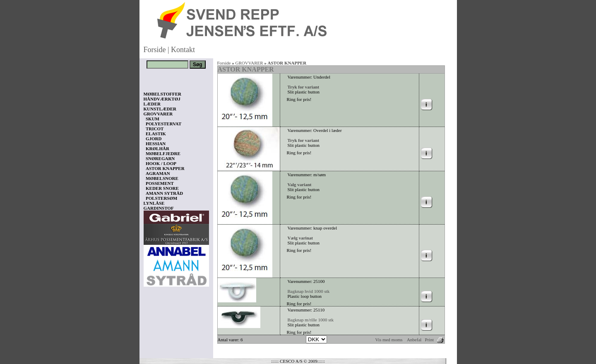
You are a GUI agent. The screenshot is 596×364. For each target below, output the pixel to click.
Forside (155, 50)
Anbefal (414, 340)
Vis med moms (389, 340)
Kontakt (183, 50)
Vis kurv (155, 315)
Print (429, 340)
